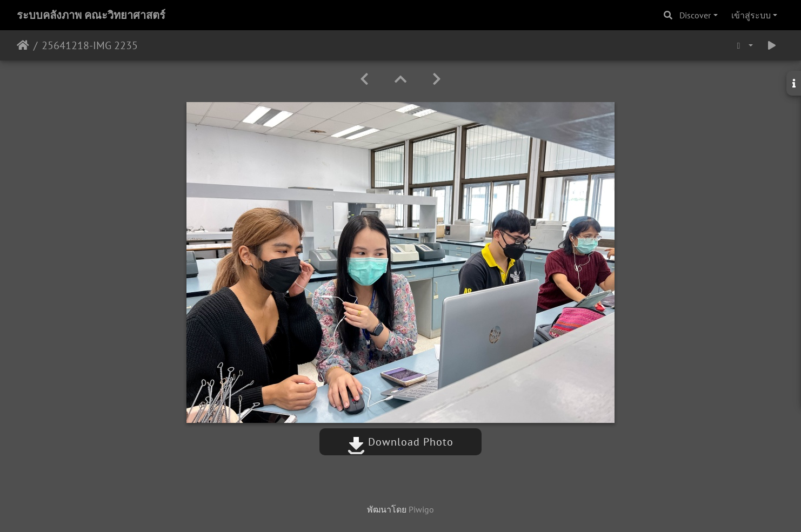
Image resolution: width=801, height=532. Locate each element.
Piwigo (421, 509)
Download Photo (401, 442)
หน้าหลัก (23, 45)
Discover (695, 15)
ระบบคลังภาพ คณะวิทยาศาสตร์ (91, 15)
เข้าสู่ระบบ (751, 15)
